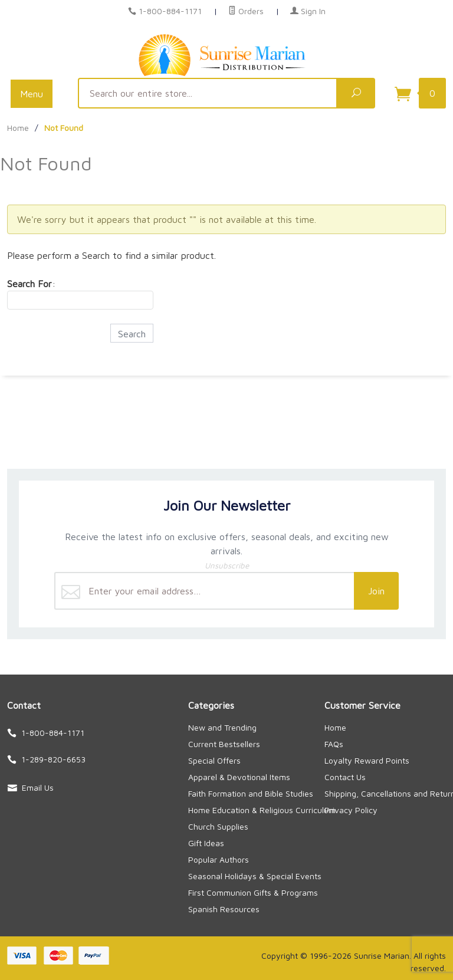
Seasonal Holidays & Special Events (255, 876)
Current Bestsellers (224, 744)
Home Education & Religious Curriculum (262, 810)
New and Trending (222, 727)
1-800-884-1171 (170, 11)
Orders (246, 11)
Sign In (308, 11)
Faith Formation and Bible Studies (251, 793)
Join (376, 591)
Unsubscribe (227, 565)
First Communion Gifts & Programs (253, 892)
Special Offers (214, 760)
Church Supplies (218, 826)
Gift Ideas (206, 843)
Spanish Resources (224, 909)
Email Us (38, 787)
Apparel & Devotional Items (239, 777)
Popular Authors (219, 859)
